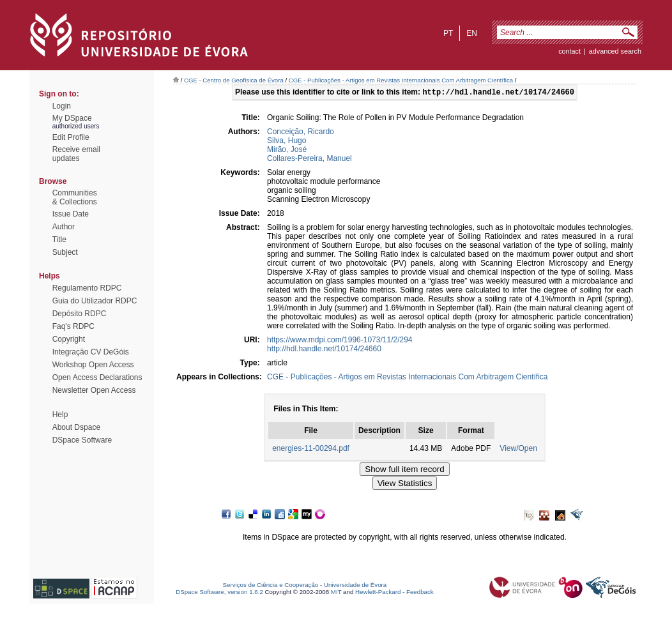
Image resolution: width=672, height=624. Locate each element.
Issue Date (71, 214)
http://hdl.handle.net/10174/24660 (324, 350)
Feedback (420, 593)
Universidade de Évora (355, 586)
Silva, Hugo (286, 142)
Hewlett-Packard (378, 593)
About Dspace (76, 427)
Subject (65, 252)
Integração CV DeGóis (91, 352)
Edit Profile (71, 137)
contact (569, 51)
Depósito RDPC (80, 314)
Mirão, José (287, 151)
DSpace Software (82, 440)
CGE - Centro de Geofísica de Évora (234, 80)
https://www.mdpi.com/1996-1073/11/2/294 (340, 341)
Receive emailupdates (76, 154)
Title (59, 240)
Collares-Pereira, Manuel (309, 160)
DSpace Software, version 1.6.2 (219, 593)
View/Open (518, 450)
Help (60, 415)
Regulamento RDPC (87, 288)
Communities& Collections (75, 197)
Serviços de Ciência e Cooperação (271, 586)
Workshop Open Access (93, 365)
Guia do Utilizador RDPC (95, 301)
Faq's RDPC (73, 326)
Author (64, 227)
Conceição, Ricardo (301, 133)
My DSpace (72, 118)
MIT (336, 593)
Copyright (69, 339)
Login (62, 106)
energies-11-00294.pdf (311, 450)
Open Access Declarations (97, 377)
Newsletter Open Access (94, 390)
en (472, 33)
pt (448, 33)
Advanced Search (615, 51)
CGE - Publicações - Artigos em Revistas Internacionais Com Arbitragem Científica (401, 80)
